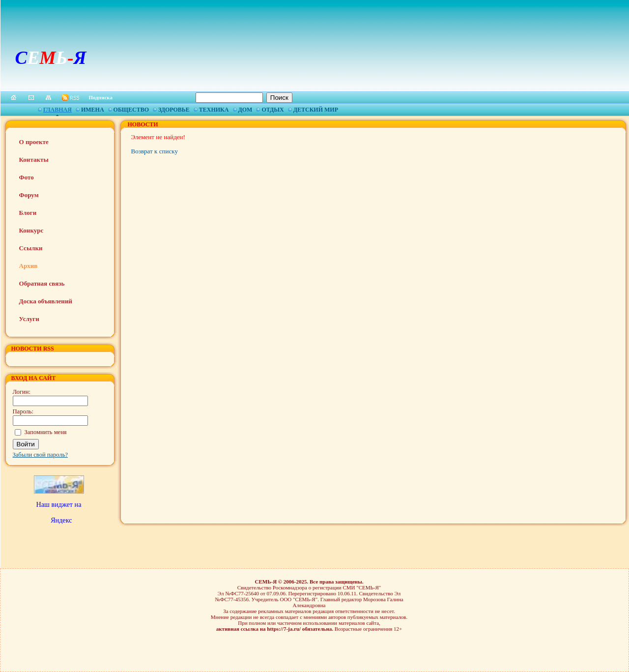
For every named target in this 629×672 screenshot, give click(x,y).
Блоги (28, 213)
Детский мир (316, 110)
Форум (29, 195)
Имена (93, 110)
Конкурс (31, 230)
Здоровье (174, 110)
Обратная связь (42, 283)
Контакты (34, 160)
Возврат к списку (155, 151)
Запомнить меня (46, 432)
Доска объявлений (46, 301)
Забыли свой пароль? (41, 455)
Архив (29, 266)
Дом (245, 110)
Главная (57, 110)
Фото (27, 177)
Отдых (272, 110)
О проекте (34, 142)
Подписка (101, 97)
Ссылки (31, 248)
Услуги (29, 319)
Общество (131, 110)
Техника (214, 110)
